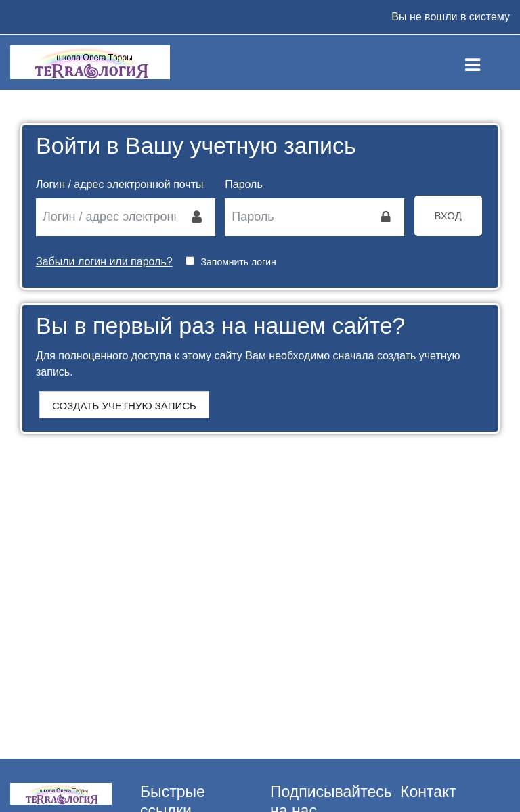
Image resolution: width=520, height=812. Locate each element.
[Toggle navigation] (484, 62)
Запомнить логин (239, 262)
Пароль (244, 184)
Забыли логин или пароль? (104, 262)
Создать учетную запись (124, 406)
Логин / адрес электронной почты (120, 184)
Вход (448, 216)
